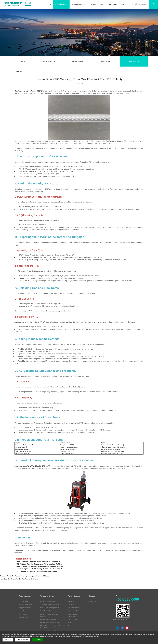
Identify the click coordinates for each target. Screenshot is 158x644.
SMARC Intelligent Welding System (49, 622)
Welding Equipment (79, 4)
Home (49, 4)
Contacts (124, 4)
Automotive (71, 591)
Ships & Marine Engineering (72, 605)
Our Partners (139, 61)
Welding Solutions (97, 4)
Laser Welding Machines (48, 609)
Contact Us (92, 591)
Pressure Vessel (73, 609)
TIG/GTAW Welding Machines (50, 594)
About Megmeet (61, 4)
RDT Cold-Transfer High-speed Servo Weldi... (50, 617)
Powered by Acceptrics (151, 640)
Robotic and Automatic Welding (50, 613)
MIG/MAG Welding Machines (49, 591)
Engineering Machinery (75, 601)
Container (71, 594)
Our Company (18, 61)
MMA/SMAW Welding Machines (50, 598)
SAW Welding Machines (48, 601)
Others (70, 613)
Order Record (72, 616)
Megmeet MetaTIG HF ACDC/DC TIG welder (33, 456)
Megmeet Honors (66, 61)
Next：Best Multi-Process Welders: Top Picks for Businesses (19, 569)
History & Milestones (42, 61)
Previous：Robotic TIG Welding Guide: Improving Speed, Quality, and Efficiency (25, 566)
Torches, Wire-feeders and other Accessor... (50, 627)
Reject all (8, 640)
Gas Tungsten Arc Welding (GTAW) (29, 81)
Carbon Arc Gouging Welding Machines (49, 605)
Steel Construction (73, 598)
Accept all (37, 640)
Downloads (112, 4)
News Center (90, 61)
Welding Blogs (115, 61)
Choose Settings (23, 640)
